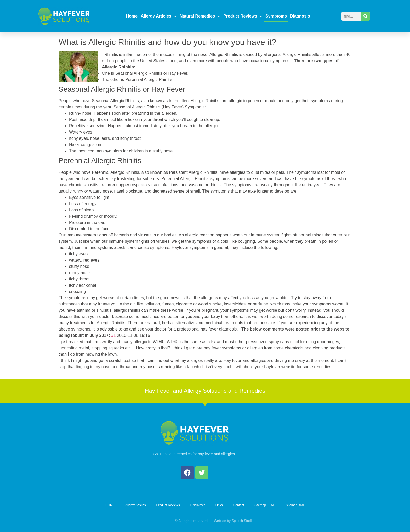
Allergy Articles (159, 16)
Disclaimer (198, 505)
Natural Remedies (200, 16)
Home (132, 16)
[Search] (366, 16)
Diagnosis (300, 16)
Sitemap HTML (265, 505)
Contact (239, 505)
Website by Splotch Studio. (234, 521)
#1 (113, 335)
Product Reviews (243, 16)
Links (219, 505)
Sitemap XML (295, 505)
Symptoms (276, 16)
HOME (110, 505)
